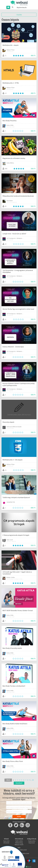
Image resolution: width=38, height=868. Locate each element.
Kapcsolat (6, 841)
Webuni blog (19, 843)
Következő (19, 783)
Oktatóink (6, 843)
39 (33, 780)
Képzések (32, 843)
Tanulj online (32, 841)
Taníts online (19, 841)
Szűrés (19, 15)
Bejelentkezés (22, 7)
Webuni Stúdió (19, 845)
